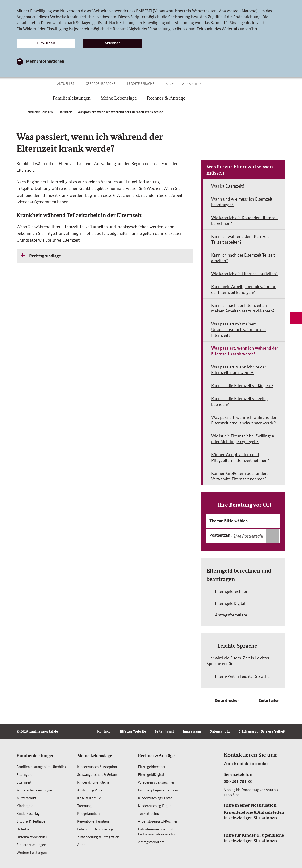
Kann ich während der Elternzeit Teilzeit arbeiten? (240, 239)
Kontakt (104, 731)
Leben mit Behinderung (95, 829)
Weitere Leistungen (32, 852)
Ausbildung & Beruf (92, 790)
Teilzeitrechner (149, 813)
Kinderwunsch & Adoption (97, 767)
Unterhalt (24, 829)
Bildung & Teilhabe (31, 821)
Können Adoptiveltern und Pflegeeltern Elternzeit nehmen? (240, 457)
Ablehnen (113, 43)
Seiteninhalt (164, 731)
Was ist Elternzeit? (228, 186)
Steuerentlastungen (31, 844)
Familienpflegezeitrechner (158, 790)
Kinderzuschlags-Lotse (155, 798)
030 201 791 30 (238, 781)
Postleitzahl (220, 535)
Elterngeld (24, 774)
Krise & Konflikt (89, 798)
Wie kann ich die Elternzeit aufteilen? (244, 273)
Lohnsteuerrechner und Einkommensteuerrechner (158, 831)
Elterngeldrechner (152, 767)
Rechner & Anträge (156, 755)
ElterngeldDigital (151, 774)
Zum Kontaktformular (246, 763)
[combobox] (256, 536)
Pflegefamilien (88, 813)
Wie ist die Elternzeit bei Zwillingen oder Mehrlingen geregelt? (243, 438)
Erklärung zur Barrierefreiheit (262, 731)
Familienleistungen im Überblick (41, 767)
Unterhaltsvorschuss (32, 837)
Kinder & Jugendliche (93, 782)
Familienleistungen (36, 755)
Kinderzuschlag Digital (155, 806)
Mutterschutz (27, 798)
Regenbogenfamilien (93, 821)
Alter (81, 844)
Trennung (84, 806)
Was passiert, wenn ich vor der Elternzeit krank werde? (239, 369)
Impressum (192, 731)
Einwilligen (46, 43)
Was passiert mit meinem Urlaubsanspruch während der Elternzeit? (239, 329)
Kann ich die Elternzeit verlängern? (242, 385)
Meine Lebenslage (95, 755)
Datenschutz (220, 731)
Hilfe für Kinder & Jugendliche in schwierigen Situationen (254, 838)
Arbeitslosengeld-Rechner (158, 821)
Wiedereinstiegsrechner (156, 782)
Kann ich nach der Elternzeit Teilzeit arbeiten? (243, 257)
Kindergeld (25, 806)
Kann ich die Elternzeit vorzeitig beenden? (239, 401)
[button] (197, 84)
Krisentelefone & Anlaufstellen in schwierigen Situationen (254, 815)
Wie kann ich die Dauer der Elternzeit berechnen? (244, 220)
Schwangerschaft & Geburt (97, 774)
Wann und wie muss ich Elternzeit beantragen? (242, 201)
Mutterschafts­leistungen (35, 790)
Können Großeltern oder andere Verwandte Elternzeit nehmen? (240, 476)
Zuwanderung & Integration (98, 837)
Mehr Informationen (45, 61)
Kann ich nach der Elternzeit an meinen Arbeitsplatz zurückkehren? (243, 308)
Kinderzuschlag (28, 813)
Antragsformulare (151, 842)
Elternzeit (24, 782)
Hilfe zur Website (132, 731)
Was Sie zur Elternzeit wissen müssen (240, 170)
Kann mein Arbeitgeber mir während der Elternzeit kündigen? (244, 289)
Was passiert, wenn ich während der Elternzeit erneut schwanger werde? (244, 420)
